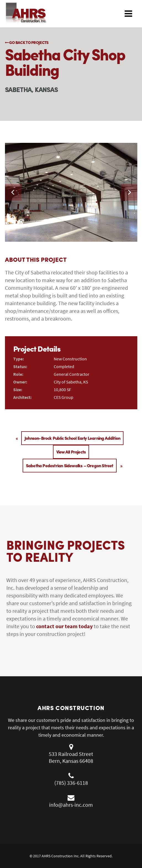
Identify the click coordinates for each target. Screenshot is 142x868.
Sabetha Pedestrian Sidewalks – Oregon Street (70, 465)
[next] (129, 192)
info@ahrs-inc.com (71, 805)
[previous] (13, 192)
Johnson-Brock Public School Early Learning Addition (72, 438)
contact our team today (64, 626)
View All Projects (71, 452)
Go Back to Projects (27, 42)
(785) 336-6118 (71, 783)
